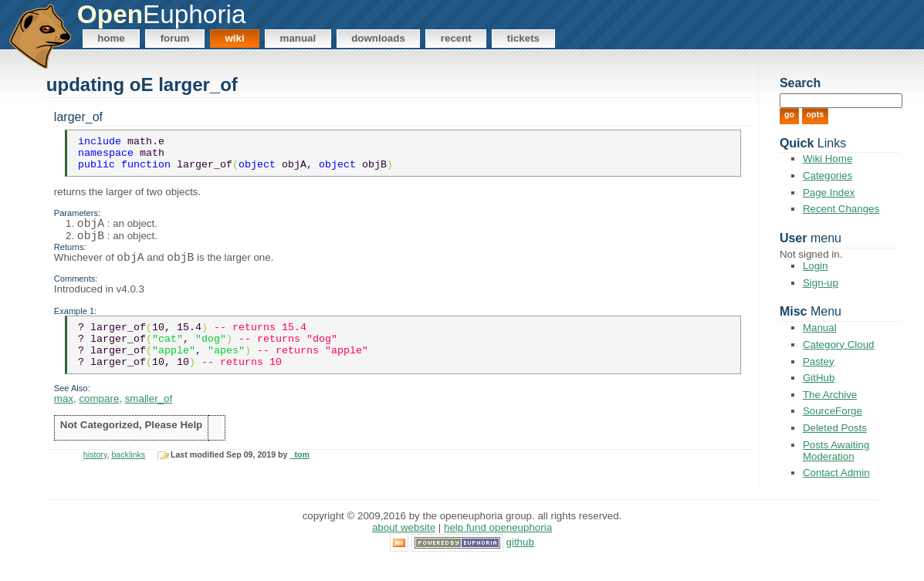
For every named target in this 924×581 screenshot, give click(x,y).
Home (111, 38)
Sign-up (821, 283)
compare (99, 422)
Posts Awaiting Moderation (836, 451)
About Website (404, 547)
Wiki (234, 38)
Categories (828, 176)
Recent (456, 38)
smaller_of (149, 422)
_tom (299, 478)
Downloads (378, 38)
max (64, 422)
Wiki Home (828, 159)
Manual (298, 38)
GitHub (819, 378)
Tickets (523, 38)
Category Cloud (839, 345)
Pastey (819, 361)
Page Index (829, 193)
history (95, 478)
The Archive (830, 395)
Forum (175, 38)
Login (816, 266)
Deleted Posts (835, 428)
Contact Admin (836, 473)
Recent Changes (841, 209)
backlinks (128, 478)
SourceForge (833, 411)
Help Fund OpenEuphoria (498, 547)
